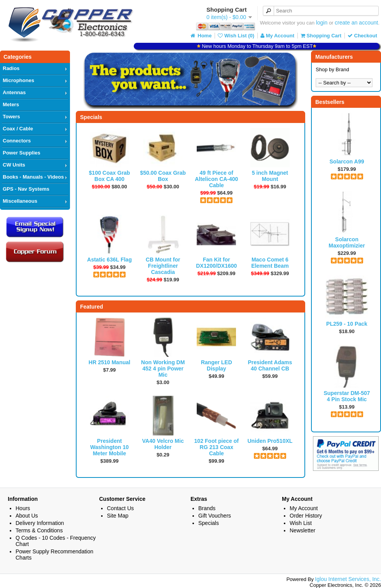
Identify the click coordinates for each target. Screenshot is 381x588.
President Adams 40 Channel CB (270, 365)
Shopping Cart (321, 36)
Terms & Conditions (39, 530)
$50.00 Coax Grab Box (163, 176)
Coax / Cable (18, 129)
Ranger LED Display (217, 365)
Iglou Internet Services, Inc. (348, 579)
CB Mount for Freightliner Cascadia (163, 266)
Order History (306, 516)
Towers (11, 117)
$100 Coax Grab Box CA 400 (110, 176)
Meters (11, 104)
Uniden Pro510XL (270, 441)
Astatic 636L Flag (109, 260)
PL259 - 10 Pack (347, 324)
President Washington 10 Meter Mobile (109, 447)
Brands (207, 508)
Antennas (14, 92)
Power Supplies (22, 153)
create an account (356, 23)
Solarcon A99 (347, 161)
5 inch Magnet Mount (270, 176)
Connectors (17, 141)
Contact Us (120, 508)
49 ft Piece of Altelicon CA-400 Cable (216, 179)
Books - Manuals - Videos (33, 177)
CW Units (14, 165)
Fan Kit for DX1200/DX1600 (216, 263)
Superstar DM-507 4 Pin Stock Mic (347, 396)
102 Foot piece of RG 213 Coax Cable (217, 447)
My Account (277, 36)
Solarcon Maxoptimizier (347, 242)
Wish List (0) (236, 36)
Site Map (118, 516)
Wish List (301, 523)
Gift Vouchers (215, 516)
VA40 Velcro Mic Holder (163, 444)
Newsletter (302, 530)
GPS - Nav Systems (26, 189)
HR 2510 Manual (109, 362)
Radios (11, 68)
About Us (27, 516)
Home (201, 36)
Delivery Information (40, 523)
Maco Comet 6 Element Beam (270, 263)
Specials (209, 523)
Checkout (362, 36)
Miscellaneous (20, 201)
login (322, 23)
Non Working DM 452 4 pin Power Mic (163, 369)
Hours (23, 508)
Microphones (18, 80)
